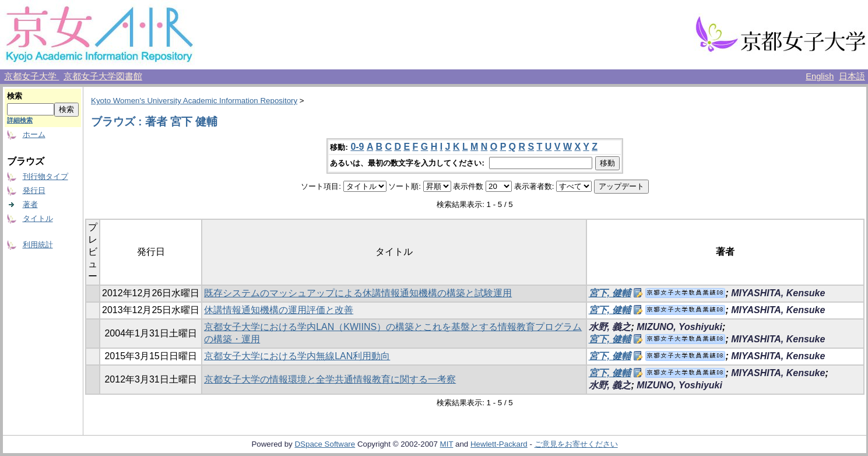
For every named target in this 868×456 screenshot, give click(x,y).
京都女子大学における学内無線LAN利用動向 (297, 356)
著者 (30, 204)
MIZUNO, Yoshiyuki (679, 327)
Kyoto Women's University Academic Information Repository (194, 101)
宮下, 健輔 (610, 293)
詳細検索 (20, 120)
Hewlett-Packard (499, 444)
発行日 (34, 190)
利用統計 (38, 245)
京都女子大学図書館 (103, 76)
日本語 (852, 76)
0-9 (357, 147)
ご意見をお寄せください (576, 444)
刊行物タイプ (45, 176)
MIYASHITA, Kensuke (778, 293)
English (820, 76)
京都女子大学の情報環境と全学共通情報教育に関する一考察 (330, 379)
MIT (447, 444)
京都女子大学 (31, 76)
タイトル (38, 218)
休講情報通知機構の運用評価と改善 (279, 310)
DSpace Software (325, 444)
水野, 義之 (610, 327)
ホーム (34, 134)
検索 (15, 96)
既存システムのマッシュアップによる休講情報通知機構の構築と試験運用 (358, 293)
